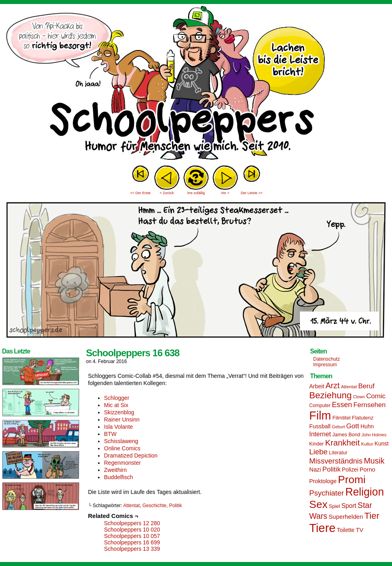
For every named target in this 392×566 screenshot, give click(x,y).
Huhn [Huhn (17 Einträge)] (367, 426)
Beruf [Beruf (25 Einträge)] (366, 386)
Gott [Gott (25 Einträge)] (353, 426)
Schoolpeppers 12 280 (132, 523)
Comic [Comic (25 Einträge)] (376, 396)
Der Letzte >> (252, 193)
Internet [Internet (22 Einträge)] (320, 434)
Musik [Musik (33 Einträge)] (374, 461)
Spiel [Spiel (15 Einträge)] (334, 506)
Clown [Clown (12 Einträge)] (359, 397)
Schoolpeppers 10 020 (132, 530)
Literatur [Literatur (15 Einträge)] (338, 453)
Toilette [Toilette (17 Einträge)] (346, 530)
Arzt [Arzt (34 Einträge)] (333, 385)
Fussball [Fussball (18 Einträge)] (320, 426)
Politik (176, 506)
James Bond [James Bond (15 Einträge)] (346, 435)
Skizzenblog (119, 412)
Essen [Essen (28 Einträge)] (342, 405)
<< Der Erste (140, 193)
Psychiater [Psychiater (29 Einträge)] (327, 493)
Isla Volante (118, 427)
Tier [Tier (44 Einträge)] (372, 516)
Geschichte (154, 506)
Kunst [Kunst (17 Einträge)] (381, 444)
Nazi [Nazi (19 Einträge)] (315, 470)
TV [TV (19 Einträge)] (359, 530)
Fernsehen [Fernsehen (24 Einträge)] (370, 405)
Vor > (225, 193)
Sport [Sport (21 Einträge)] (349, 506)
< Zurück (167, 193)
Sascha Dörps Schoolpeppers (196, 84)
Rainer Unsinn (122, 419)
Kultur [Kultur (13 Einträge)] (367, 444)
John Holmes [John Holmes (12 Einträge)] (374, 435)
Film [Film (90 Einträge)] (320, 415)
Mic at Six (116, 405)
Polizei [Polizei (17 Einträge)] (350, 470)
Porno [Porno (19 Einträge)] (367, 470)
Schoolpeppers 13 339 (132, 549)
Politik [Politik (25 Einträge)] (332, 469)
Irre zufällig (196, 193)
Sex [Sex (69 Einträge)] (318, 504)
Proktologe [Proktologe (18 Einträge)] (323, 481)
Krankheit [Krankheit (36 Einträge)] (343, 443)
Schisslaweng (121, 441)
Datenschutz (327, 359)
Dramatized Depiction (131, 456)
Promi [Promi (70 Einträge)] (352, 480)
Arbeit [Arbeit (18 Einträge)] (317, 386)
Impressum (325, 365)
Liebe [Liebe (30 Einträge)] (318, 452)
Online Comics (122, 448)
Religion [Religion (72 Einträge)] (365, 492)
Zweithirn (115, 470)
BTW (110, 434)
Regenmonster (122, 463)
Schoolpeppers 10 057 (132, 536)
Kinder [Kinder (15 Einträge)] (316, 444)
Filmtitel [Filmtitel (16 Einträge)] (342, 418)
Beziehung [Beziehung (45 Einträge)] (330, 395)
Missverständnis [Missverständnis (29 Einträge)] (336, 461)
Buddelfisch (118, 477)
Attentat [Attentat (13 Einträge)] (349, 387)
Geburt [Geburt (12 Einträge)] (339, 427)
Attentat (131, 506)
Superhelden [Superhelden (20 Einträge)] (346, 517)
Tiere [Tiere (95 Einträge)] (322, 528)
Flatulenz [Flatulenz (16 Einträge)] (363, 418)
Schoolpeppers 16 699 (132, 542)
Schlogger (117, 398)
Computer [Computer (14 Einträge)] (320, 405)
